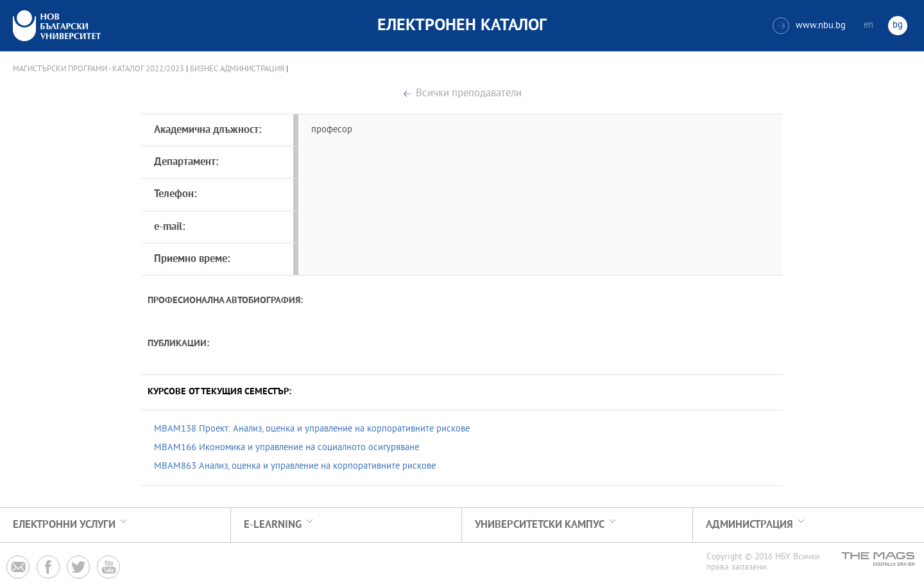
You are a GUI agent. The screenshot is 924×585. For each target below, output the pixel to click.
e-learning (273, 525)
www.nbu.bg (809, 26)
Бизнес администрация (237, 69)
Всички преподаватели (469, 94)
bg (898, 25)
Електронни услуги (64, 525)
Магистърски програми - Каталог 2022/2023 (98, 69)
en (868, 25)
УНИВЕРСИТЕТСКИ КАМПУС (540, 525)
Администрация (749, 525)
